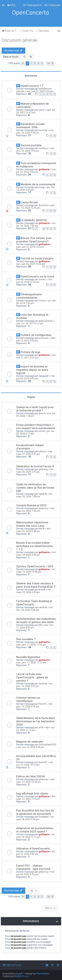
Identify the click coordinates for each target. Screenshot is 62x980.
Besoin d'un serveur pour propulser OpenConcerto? (34, 240)
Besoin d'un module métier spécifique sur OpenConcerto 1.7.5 (34, 546)
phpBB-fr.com (22, 976)
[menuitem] (11, 5)
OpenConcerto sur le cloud (37, 276)
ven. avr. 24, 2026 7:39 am (36, 224)
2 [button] (31, 63)
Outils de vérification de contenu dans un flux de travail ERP (35, 488)
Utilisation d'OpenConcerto (33, 849)
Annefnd (43, 205)
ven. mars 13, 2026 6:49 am (34, 591)
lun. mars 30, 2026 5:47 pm (35, 471)
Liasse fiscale (29, 202)
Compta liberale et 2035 (31, 505)
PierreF (42, 704)
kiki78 (41, 529)
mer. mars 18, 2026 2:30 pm (36, 554)
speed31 (43, 762)
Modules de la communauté (38, 184)
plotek (42, 431)
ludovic (42, 451)
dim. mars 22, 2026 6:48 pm (34, 530)
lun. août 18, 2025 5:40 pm (35, 818)
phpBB (19, 974)
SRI (40, 625)
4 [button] (38, 63)
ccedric (42, 279)
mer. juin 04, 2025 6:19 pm (36, 873)
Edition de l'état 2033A (31, 776)
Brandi (42, 590)
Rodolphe (43, 817)
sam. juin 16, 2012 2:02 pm (36, 339)
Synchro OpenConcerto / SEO (35, 566)
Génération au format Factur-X (35, 466)
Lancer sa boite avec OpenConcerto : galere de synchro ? (32, 677)
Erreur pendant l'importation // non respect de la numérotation (36, 426)
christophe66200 (47, 745)
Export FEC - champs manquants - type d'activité (33, 867)
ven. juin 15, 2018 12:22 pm (34, 281)
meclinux (43, 148)
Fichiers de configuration (36, 335)
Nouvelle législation (28, 657)
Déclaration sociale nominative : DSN (30, 126)
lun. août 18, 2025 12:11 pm (36, 836)
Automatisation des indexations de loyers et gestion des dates (36, 620)
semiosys (43, 338)
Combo (42, 301)
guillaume (44, 169)
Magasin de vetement (30, 742)
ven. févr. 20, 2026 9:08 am (35, 609)
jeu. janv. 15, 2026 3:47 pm (35, 685)
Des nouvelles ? (26, 639)
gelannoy (43, 469)
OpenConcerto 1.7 (32, 86)
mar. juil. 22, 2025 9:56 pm (36, 171)
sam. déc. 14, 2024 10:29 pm (36, 207)
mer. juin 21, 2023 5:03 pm (40, 91)
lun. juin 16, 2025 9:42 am (36, 853)
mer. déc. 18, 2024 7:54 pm (35, 150)
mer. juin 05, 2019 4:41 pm (36, 377)
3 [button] (35, 63)
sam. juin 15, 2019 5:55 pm (30, 247)
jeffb (41, 727)
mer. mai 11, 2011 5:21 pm (36, 356)
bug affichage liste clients (32, 793)
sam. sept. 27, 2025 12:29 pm (36, 781)
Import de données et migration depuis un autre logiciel (32, 370)
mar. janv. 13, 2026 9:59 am (34, 705)
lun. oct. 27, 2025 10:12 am (35, 764)
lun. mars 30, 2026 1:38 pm (35, 495)
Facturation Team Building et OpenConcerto (34, 603)
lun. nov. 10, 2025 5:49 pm (31, 747)
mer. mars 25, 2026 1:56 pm (36, 510)
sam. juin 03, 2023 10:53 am (31, 264)
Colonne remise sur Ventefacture (28, 699)
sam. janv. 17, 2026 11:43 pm (31, 645)
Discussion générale (20, 40)
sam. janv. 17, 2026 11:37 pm (31, 663)
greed (42, 413)
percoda (43, 130)
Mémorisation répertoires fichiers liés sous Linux (32, 524)
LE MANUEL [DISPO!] (34, 220)
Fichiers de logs (31, 352)
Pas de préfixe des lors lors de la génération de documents (35, 812)
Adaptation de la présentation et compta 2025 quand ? (35, 830)
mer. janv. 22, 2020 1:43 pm (35, 131)
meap (42, 187)
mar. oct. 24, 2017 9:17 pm (30, 323)
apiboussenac (46, 321)
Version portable (31, 145)
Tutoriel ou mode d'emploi (37, 258)
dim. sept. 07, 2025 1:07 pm (36, 798)
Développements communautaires (29, 296)
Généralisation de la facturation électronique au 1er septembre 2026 (36, 721)
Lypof (41, 110)
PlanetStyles (43, 974)
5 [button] (42, 63)
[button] (23, 63)
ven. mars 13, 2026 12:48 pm (36, 571)
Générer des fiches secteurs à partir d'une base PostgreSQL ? (36, 585)
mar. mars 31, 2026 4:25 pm (34, 453)
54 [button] (48, 63)
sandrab (43, 494)
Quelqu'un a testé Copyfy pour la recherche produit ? (35, 409)
